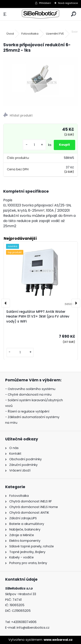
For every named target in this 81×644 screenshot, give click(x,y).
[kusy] (34, 145)
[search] (74, 14)
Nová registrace (68, 3)
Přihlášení (45, 3)
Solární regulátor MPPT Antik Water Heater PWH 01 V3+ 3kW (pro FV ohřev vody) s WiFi (38, 316)
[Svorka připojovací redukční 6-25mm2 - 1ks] (40, 81)
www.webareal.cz (58, 640)
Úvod (10, 34)
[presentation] (6, 303)
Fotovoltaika (30, 34)
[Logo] (40, 14)
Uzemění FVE (55, 34)
